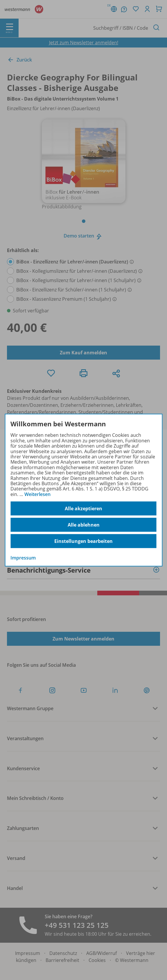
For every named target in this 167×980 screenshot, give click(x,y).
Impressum (23, 558)
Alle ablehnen (84, 525)
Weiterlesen (37, 494)
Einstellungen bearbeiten (83, 541)
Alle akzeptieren (83, 509)
